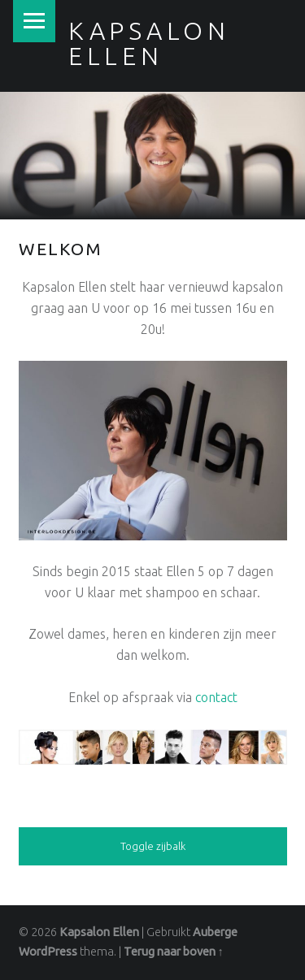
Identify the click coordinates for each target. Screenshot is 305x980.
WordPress (48, 952)
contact (216, 697)
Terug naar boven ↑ (174, 952)
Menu (34, 21)
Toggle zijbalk (153, 846)
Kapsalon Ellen (99, 932)
